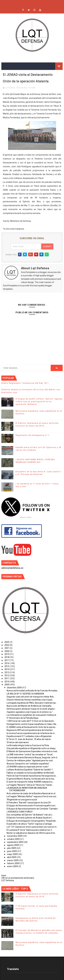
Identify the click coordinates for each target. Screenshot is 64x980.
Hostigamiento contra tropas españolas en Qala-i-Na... (32, 724)
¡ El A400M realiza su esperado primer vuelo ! (28, 767)
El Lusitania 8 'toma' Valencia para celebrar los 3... (30, 830)
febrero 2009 (13, 863)
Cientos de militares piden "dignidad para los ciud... (30, 760)
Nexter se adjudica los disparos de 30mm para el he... (31, 833)
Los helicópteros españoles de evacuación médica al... (32, 715)
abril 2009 (12, 857)
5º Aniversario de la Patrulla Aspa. (23, 718)
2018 (7, 657)
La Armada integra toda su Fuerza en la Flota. (28, 745)
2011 (7, 678)
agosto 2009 (13, 845)
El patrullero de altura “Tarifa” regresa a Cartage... (30, 824)
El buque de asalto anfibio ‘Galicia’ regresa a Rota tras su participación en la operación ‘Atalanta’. (39, 402)
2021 (7, 648)
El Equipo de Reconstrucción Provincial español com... (32, 806)
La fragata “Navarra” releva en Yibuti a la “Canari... (30, 785)
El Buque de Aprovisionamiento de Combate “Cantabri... (33, 809)
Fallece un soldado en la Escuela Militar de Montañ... (31, 773)
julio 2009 (12, 848)
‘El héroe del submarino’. (18, 742)
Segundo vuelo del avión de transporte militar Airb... (31, 697)
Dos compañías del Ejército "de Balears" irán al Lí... (30, 815)
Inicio (4, 875)
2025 (7, 642)
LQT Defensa (8, 880)
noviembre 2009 (15, 836)
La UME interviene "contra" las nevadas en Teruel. (30, 755)
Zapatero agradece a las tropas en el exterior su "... (30, 712)
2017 (7, 660)
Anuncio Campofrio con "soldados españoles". (28, 764)
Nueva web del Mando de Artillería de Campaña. (29, 706)
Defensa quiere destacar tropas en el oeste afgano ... (32, 709)
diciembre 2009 (15, 688)
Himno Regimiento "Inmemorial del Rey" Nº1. (25, 383)
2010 (7, 682)
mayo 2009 (13, 854)
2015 (7, 666)
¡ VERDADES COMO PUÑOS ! (20, 812)
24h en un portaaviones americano (18, 878)
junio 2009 (12, 851)
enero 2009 (13, 866)
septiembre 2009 (15, 842)
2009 (7, 685)
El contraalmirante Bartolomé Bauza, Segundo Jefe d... (33, 757)
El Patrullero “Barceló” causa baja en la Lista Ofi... (29, 803)
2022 (7, 645)
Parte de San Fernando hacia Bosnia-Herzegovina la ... (32, 776)
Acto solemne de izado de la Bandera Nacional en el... (32, 793)
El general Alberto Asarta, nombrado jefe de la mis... (31, 779)
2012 (7, 675)
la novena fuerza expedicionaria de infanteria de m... (31, 733)
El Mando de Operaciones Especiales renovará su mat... (33, 751)
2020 (7, 651)
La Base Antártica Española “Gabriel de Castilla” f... (30, 770)
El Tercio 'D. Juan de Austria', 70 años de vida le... (29, 739)
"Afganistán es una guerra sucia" (22, 800)
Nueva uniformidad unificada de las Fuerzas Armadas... (33, 691)
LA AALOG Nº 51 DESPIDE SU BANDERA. (26, 694)
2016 (7, 663)
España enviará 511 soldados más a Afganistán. (29, 736)
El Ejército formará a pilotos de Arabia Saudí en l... (30, 818)
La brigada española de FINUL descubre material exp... (32, 703)
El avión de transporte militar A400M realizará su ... (30, 782)
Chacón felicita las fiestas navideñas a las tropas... (30, 700)
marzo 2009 (13, 860)
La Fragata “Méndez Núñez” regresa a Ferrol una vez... (32, 796)
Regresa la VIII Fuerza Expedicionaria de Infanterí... (30, 730)
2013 (7, 672)
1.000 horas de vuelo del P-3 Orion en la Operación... (31, 721)
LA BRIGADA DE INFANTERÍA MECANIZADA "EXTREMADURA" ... (27, 789)
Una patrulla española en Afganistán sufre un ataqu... (32, 748)
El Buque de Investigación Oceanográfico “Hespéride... (32, 821)
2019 (7, 654)
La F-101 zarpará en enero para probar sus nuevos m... (32, 827)
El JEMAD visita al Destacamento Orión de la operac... (32, 727)
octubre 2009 (14, 839)
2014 (7, 669)
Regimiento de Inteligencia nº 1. (33, 435)
